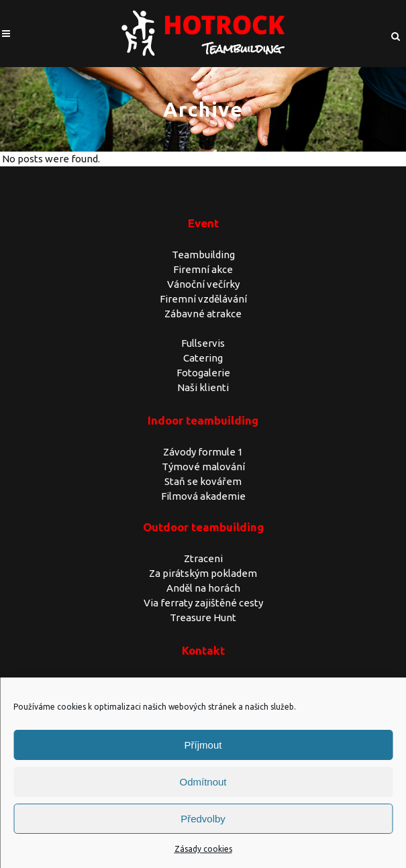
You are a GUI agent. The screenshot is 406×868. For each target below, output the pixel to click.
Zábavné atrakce (203, 314)
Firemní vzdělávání (203, 299)
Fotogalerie (203, 373)
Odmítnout (203, 782)
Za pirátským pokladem (203, 573)
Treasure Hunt (203, 617)
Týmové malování (203, 467)
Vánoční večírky (203, 284)
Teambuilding (203, 255)
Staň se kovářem (203, 481)
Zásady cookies (203, 849)
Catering (203, 358)
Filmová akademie (203, 496)
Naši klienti (203, 387)
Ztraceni (203, 558)
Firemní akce (203, 269)
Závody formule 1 (203, 452)
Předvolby (203, 819)
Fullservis (203, 343)
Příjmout (203, 745)
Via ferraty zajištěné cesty (203, 603)
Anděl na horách (203, 588)
